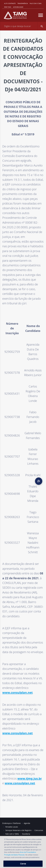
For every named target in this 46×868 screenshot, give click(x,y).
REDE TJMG (8, 7)
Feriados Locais (12, 827)
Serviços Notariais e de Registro (18, 830)
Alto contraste (10, 3)
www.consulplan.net (17, 692)
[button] (42, 26)
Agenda (27, 823)
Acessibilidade (18, 7)
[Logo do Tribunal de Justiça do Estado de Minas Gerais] (15, 16)
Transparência (23, 3)
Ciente (23, 864)
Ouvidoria (26, 834)
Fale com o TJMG (36, 3)
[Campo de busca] (23, 26)
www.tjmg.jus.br (30, 778)
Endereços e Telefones (12, 823)
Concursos (39, 830)
